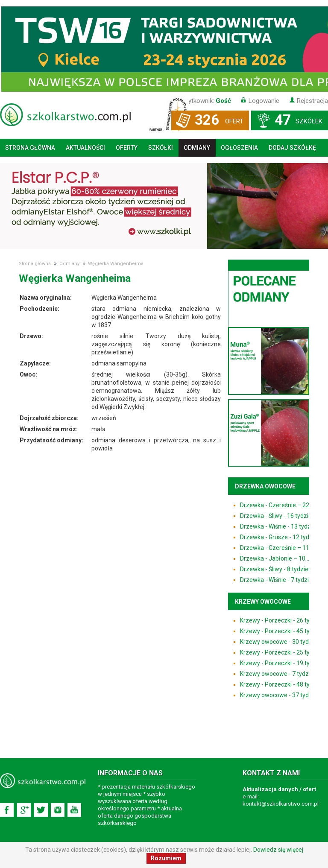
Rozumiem (166, 858)
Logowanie (264, 101)
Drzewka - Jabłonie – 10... (275, 558)
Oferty (127, 148)
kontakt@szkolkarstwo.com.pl (281, 804)
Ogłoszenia (239, 148)
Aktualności (85, 148)
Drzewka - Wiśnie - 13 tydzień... (281, 526)
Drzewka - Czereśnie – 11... (277, 548)
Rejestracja (312, 101)
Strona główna (30, 148)
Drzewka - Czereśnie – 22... (277, 505)
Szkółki (161, 148)
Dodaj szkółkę (292, 148)
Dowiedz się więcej (278, 850)
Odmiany (197, 148)
